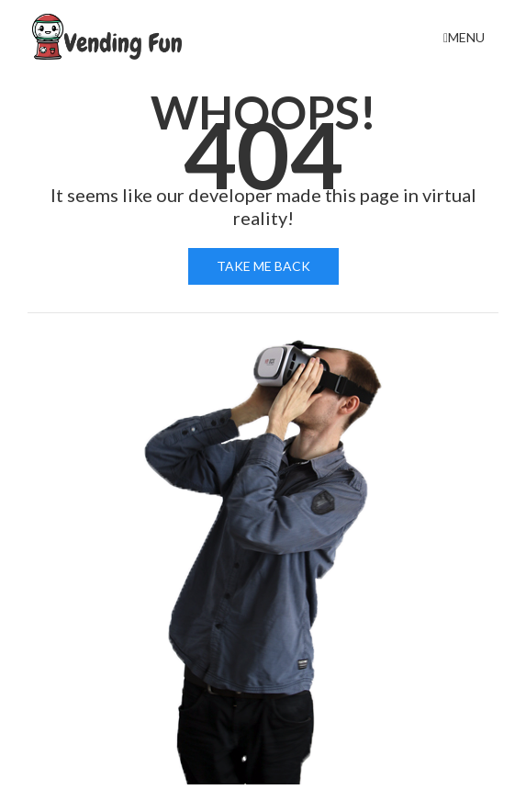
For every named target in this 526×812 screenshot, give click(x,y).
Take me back (263, 266)
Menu (464, 37)
